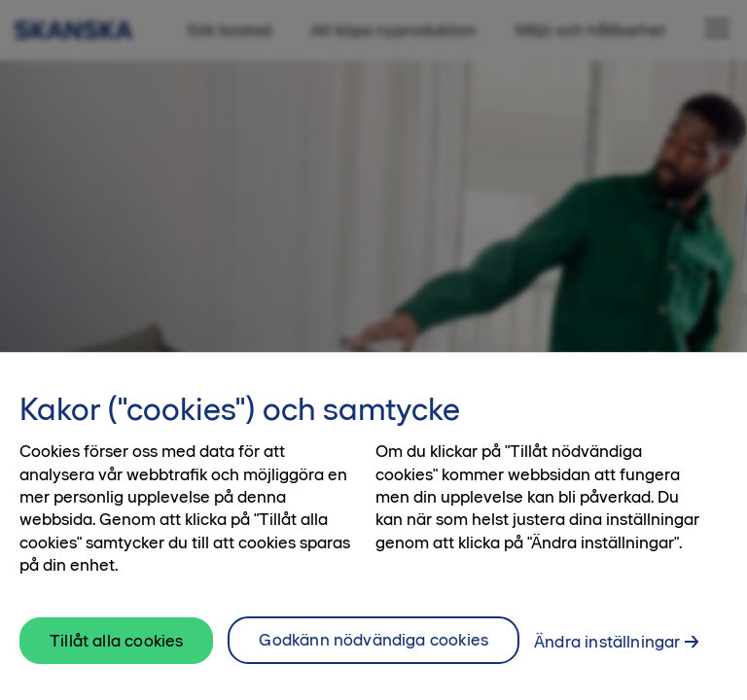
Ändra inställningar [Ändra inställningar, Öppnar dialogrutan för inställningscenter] (607, 648)
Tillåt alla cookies (116, 647)
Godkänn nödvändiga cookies (373, 647)
